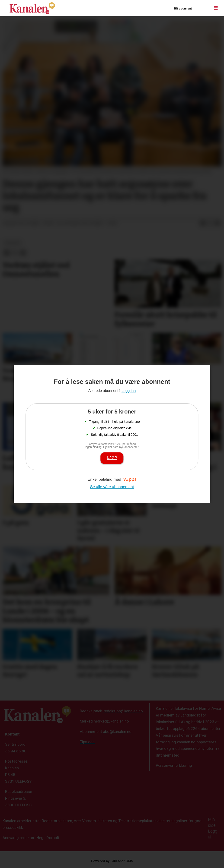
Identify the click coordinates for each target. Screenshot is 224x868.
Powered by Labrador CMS (112, 861)
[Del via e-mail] (218, 223)
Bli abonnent (183, 8)
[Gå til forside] (32, 8)
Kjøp (112, 458)
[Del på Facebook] (203, 223)
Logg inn (201, 8)
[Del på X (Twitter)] (210, 223)
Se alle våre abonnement (112, 487)
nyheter (13, 243)
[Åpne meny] (216, 8)
